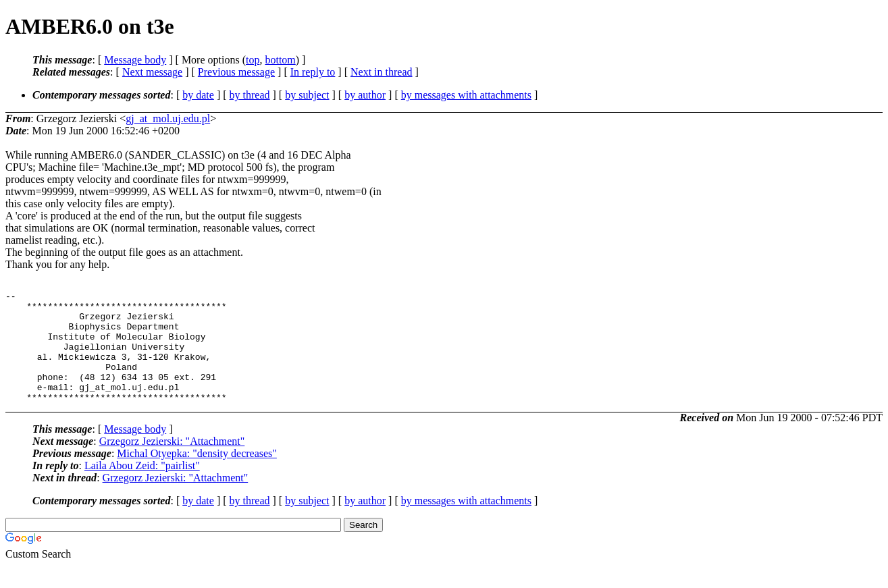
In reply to (313, 72)
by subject (307, 95)
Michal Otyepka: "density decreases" (197, 476)
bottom (280, 60)
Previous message (236, 72)
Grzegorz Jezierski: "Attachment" (172, 463)
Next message (152, 72)
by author (365, 95)
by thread (250, 95)
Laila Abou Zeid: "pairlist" (142, 488)
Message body (135, 60)
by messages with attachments (466, 95)
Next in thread (382, 72)
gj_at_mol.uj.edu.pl (168, 118)
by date (198, 95)
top (253, 60)
